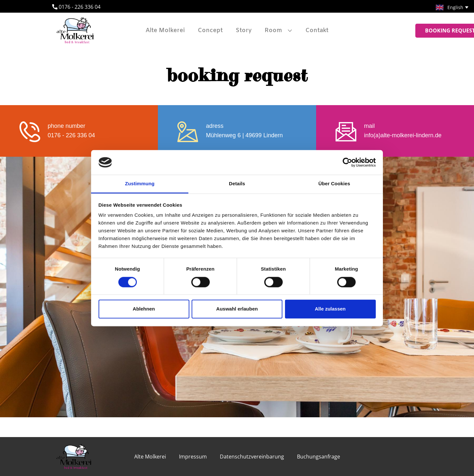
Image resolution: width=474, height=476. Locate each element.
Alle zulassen (330, 309)
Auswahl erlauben (237, 309)
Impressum (193, 457)
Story (244, 31)
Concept (210, 31)
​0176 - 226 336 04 (76, 7)
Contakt (317, 31)
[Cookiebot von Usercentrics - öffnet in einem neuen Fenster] (347, 162)
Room (273, 31)
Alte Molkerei (165, 31)
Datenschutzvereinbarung (252, 457)
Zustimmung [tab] (140, 184)
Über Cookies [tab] (334, 184)
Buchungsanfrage (319, 457)
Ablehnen (144, 309)
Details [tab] (237, 184)
